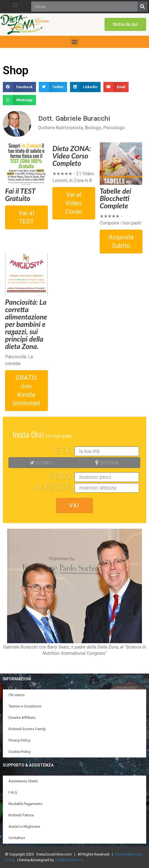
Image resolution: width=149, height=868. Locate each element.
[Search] (142, 7)
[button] (15, 5)
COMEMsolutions (69, 860)
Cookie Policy (20, 752)
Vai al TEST (26, 217)
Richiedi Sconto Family (27, 729)
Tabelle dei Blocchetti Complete (115, 198)
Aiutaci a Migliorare (24, 826)
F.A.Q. (13, 792)
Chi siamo (17, 695)
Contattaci (17, 838)
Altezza (54, 487)
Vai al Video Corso (74, 203)
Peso (61, 477)
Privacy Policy (19, 740)
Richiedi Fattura (21, 815)
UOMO (32, 463)
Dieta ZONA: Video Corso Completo (72, 156)
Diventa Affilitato (22, 718)
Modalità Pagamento (25, 804)
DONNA (98, 463)
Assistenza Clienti (23, 781)
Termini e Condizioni (25, 706)
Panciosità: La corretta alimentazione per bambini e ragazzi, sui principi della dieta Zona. (26, 324)
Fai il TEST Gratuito (20, 194)
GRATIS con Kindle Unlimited (26, 390)
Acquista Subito (121, 241)
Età (64, 451)
